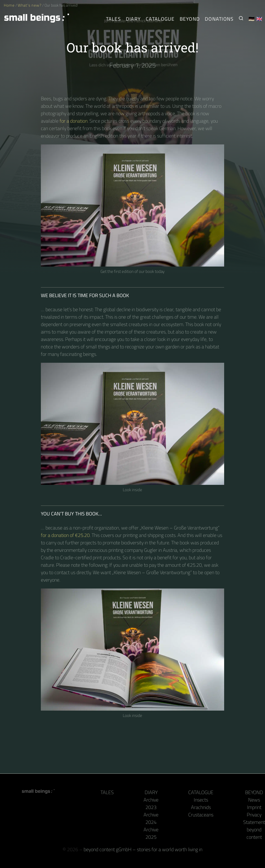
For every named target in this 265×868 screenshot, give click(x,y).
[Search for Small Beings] (241, 19)
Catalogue (201, 792)
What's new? (29, 5)
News (254, 800)
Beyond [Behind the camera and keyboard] (190, 19)
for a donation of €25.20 (65, 535)
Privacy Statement (254, 818)
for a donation (74, 121)
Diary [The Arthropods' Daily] (133, 19)
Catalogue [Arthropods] (160, 19)
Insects (201, 800)
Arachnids (201, 807)
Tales (113, 19)
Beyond (254, 792)
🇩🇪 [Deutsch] (252, 19)
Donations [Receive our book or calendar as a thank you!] (219, 19)
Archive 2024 (151, 818)
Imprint (254, 807)
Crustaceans (201, 815)
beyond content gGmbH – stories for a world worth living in (143, 849)
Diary (151, 792)
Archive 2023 (151, 803)
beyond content (254, 833)
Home (9, 5)
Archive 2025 (151, 833)
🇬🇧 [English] (259, 19)
